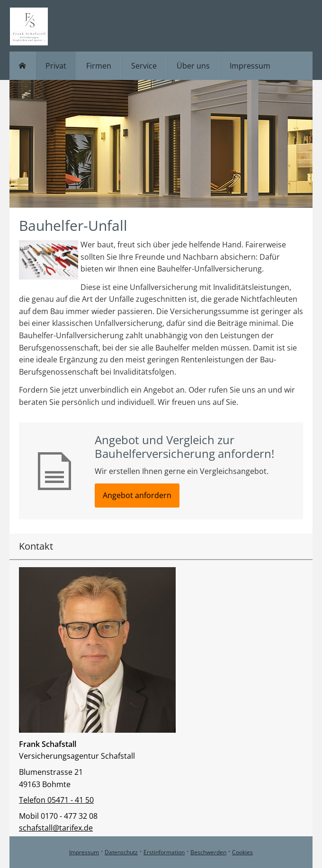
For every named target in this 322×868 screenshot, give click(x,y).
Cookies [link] (242, 852)
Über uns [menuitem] (193, 66)
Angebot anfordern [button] (137, 495)
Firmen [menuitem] (99, 66)
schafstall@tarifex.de (56, 828)
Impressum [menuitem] (250, 66)
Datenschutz (121, 852)
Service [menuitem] (144, 66)
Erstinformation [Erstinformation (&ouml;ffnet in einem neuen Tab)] (164, 852)
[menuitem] (22, 66)
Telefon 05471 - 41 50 (56, 800)
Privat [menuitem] (56, 66)
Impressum (84, 852)
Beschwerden (208, 852)
